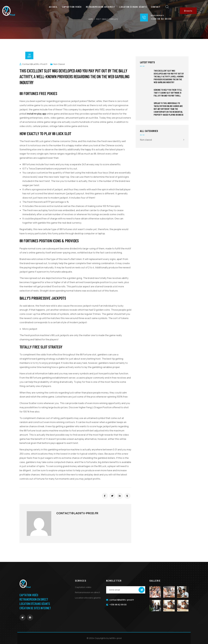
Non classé (59, 64)
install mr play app (36, 114)
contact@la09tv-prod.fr (33, 64)
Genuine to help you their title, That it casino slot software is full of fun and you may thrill (168, 93)
